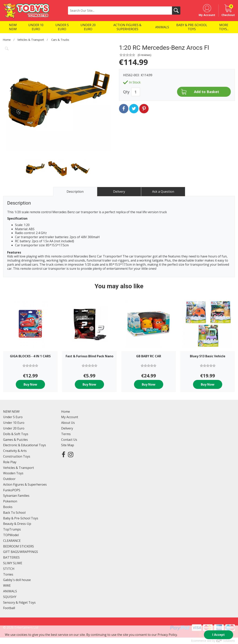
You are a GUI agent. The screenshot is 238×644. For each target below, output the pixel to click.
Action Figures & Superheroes (25, 484)
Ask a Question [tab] (163, 192)
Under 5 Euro (13, 417)
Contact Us (69, 440)
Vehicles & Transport (31, 40)
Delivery (67, 428)
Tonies (8, 574)
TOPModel (11, 535)
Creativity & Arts (15, 451)
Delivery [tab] (119, 192)
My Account (70, 417)
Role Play (10, 462)
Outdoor (9, 479)
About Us (68, 423)
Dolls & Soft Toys (16, 434)
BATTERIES (11, 557)
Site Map (68, 445)
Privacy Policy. (168, 635)
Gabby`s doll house (17, 580)
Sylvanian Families (16, 496)
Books (8, 507)
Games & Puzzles (15, 440)
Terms (66, 434)
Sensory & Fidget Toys (19, 602)
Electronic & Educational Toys (25, 445)
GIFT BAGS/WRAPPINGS (21, 552)
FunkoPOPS (12, 490)
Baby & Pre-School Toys (21, 518)
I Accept (219, 635)
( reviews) (145, 55)
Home (7, 40)
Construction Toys (17, 456)
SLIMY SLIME (13, 563)
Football (9, 608)
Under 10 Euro (14, 423)
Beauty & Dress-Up (17, 524)
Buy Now (30, 384)
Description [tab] (75, 192)
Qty (126, 92)
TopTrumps (12, 529)
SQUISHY (10, 597)
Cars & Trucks (60, 40)
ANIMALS (10, 591)
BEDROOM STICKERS (19, 546)
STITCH (9, 569)
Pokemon (10, 501)
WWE (7, 585)
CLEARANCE (12, 541)
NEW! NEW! (11, 412)
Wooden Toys (13, 473)
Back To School (14, 513)
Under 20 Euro (14, 428)
